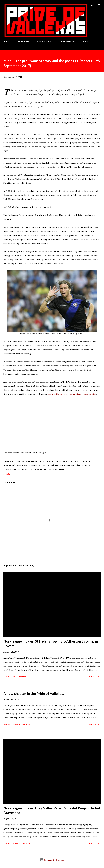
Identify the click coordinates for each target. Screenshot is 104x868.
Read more (95, 677)
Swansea (60, 469)
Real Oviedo (29, 469)
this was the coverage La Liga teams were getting (72, 394)
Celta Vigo (48, 461)
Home (6, 41)
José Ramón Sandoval (16, 465)
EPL (57, 461)
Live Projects (23, 41)
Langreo (46, 465)
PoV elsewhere (68, 41)
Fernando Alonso (69, 461)
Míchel (55, 465)
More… (86, 41)
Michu (63, 465)
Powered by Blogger (52, 860)
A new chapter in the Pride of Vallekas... (34, 693)
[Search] (92, 5)
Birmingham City (32, 461)
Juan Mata (34, 465)
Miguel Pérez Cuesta (79, 465)
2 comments (20, 677)
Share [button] (7, 474)
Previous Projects (45, 41)
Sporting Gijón (45, 469)
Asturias (17, 461)
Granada (85, 461)
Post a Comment (22, 724)
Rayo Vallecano (12, 469)
